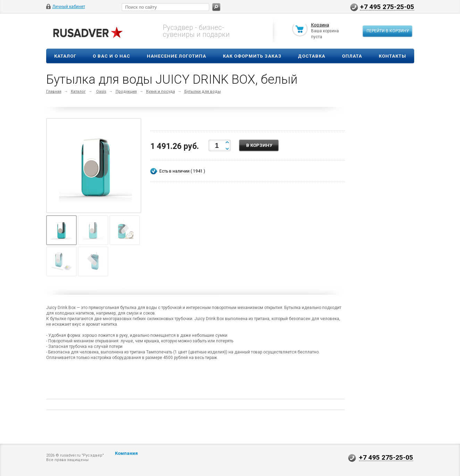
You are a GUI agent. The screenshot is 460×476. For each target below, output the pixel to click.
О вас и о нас (111, 56)
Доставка (312, 56)
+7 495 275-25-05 (387, 7)
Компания (126, 453)
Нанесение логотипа (177, 56)
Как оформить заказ (252, 56)
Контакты (392, 56)
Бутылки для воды (203, 91)
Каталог (65, 56)
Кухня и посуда (161, 91)
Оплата (352, 56)
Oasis (101, 91)
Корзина (320, 26)
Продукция (126, 91)
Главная (54, 91)
